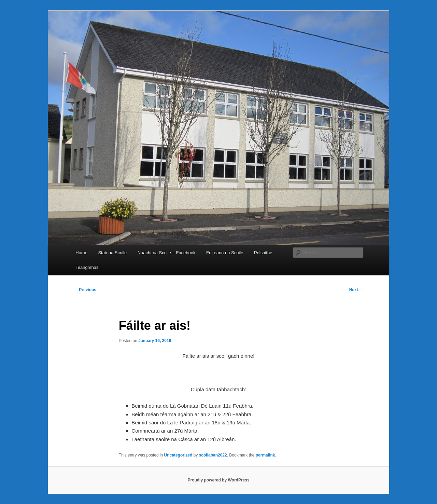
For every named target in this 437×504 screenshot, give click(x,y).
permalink (265, 455)
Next (356, 290)
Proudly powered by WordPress (218, 480)
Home (81, 253)
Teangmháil (87, 267)
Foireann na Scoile (225, 253)
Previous (85, 290)
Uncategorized (178, 455)
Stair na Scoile (112, 253)
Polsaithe (263, 253)
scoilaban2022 (213, 455)
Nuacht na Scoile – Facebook (167, 253)
